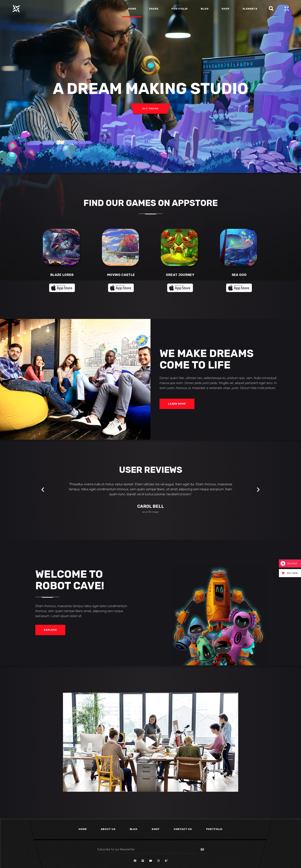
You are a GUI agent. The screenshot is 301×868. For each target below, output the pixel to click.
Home (83, 829)
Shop (156, 829)
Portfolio (214, 829)
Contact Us (183, 829)
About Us (108, 829)
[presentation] (43, 490)
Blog (134, 829)
